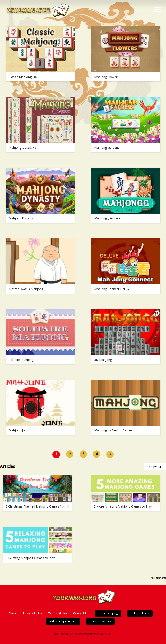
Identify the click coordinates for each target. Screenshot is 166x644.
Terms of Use (58, 613)
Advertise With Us (101, 621)
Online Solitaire (140, 614)
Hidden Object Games (63, 621)
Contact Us (81, 613)
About (13, 613)
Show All (155, 467)
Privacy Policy (32, 613)
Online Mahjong (108, 614)
